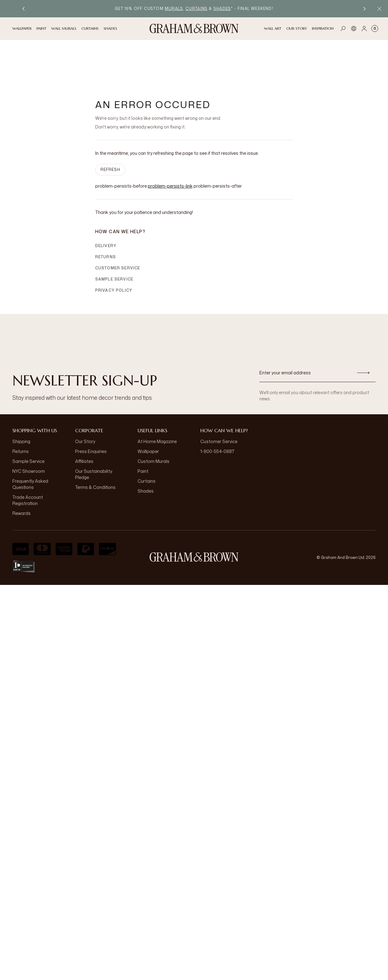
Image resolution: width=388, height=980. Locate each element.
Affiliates (84, 420)
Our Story (85, 401)
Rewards (21, 472)
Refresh (110, 129)
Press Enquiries (91, 410)
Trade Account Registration (28, 459)
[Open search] (343, 28)
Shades (146, 450)
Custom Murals (153, 420)
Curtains (147, 440)
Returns (106, 216)
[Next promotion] (365, 9)
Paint (143, 430)
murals (174, 9)
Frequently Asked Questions (30, 443)
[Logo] (194, 28)
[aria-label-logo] (194, 516)
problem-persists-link (170, 145)
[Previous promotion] (23, 9)
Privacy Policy (114, 249)
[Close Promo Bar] (379, 9)
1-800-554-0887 (217, 410)
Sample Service (114, 238)
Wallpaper (148, 410)
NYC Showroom (29, 430)
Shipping (21, 401)
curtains (197, 9)
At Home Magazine (157, 401)
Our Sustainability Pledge (94, 433)
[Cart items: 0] (375, 28)
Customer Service (118, 227)
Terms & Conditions (95, 446)
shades (222, 9)
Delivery (106, 205)
